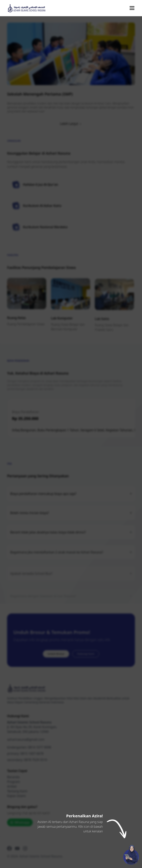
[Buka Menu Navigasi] (132, 8)
